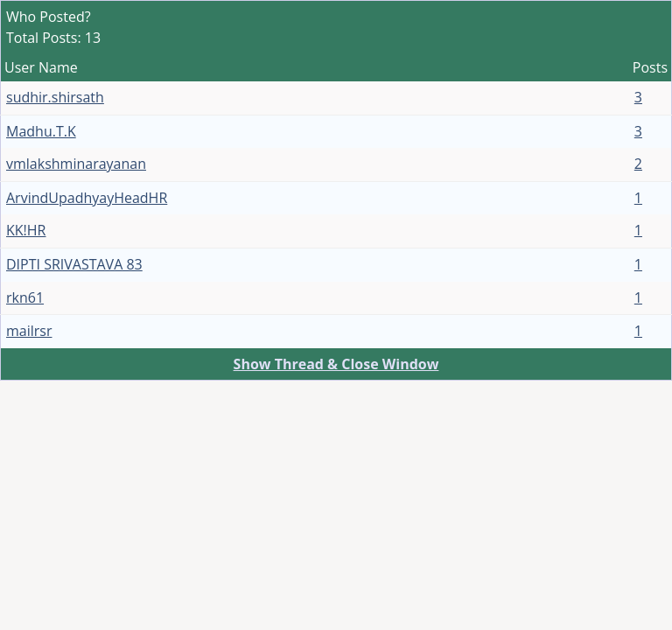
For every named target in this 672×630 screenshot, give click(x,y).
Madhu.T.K (41, 131)
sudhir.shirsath (55, 97)
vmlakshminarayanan (76, 164)
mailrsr (29, 331)
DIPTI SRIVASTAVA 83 (74, 264)
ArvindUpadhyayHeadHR (87, 198)
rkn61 (25, 297)
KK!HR (26, 230)
